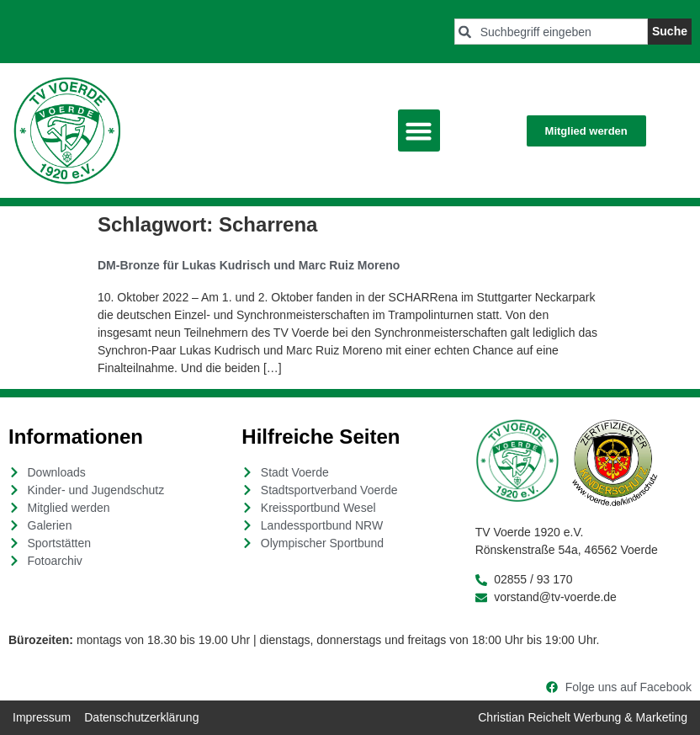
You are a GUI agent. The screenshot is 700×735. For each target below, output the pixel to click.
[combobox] (551, 32)
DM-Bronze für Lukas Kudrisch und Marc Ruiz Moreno (249, 265)
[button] (419, 130)
